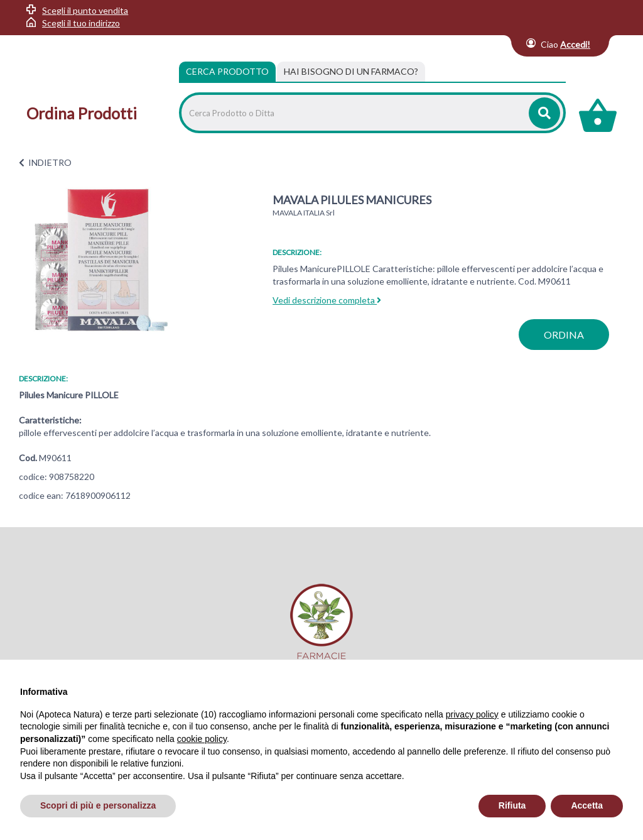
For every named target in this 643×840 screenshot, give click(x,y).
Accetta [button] (587, 805)
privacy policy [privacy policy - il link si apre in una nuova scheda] (472, 714)
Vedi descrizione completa (327, 300)
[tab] (351, 72)
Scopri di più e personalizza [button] (98, 805)
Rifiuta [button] (512, 805)
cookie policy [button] (202, 739)
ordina (564, 335)
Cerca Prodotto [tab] (227, 71)
